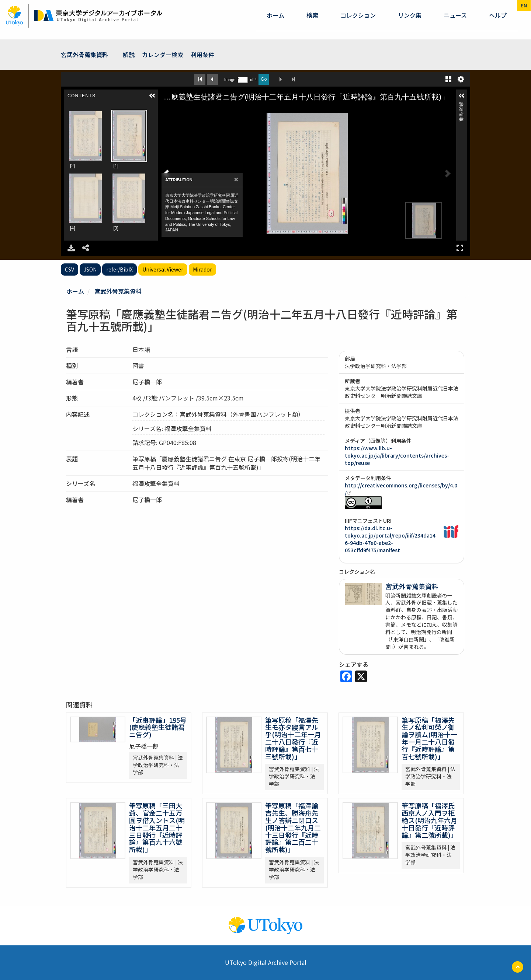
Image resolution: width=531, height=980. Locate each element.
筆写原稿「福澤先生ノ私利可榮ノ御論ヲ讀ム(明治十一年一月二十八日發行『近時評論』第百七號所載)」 (429, 738)
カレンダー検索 (163, 55)
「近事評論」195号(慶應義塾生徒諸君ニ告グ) (158, 727)
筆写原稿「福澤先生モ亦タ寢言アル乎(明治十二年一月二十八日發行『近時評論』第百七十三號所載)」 (293, 738)
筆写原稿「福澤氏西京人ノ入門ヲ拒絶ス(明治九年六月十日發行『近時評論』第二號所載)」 (429, 820)
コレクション (358, 15)
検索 (312, 15)
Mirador (202, 269)
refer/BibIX (119, 269)
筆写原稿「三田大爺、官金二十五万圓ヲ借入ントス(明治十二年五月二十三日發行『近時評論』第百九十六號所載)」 (157, 827)
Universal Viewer (163, 269)
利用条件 (202, 55)
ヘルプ (498, 15)
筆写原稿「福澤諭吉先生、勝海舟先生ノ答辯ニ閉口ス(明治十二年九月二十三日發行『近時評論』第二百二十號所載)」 (293, 827)
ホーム (275, 15)
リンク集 (410, 15)
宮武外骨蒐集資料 (84, 55)
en (524, 5)
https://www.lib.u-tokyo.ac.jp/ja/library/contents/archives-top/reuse (397, 455)
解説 (129, 55)
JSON (90, 269)
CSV (70, 269)
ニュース (455, 15)
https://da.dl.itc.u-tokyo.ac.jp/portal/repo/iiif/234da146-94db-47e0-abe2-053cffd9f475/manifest (390, 539)
